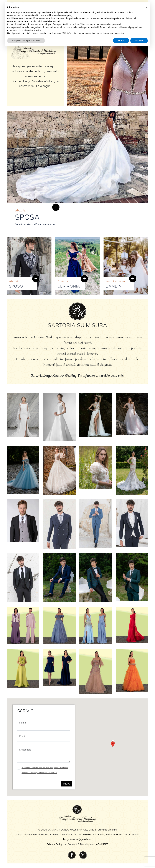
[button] (113, 744)
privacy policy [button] (35, 30)
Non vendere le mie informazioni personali (101, 24)
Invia (67, 784)
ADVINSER (102, 844)
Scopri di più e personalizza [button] (26, 41)
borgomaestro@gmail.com (78, 839)
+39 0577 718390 (94, 834)
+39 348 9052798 (116, 834)
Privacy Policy (55, 844)
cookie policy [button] (66, 15)
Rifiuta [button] (121, 41)
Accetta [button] (139, 41)
